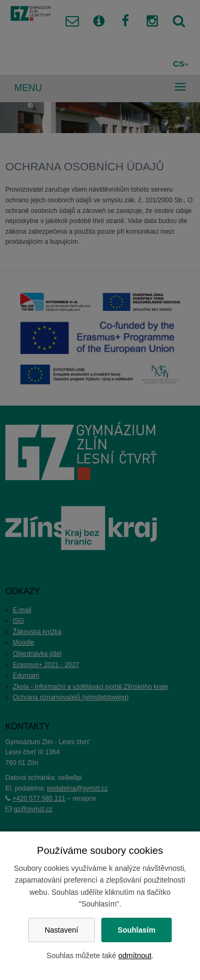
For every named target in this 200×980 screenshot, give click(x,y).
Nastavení (62, 930)
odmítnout (135, 956)
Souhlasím (137, 930)
